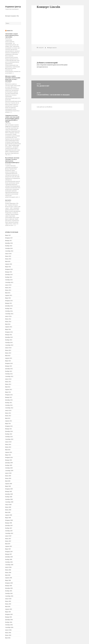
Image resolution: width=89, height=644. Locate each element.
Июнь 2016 (8, 259)
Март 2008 (8, 518)
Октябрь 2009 (9, 468)
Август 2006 (8, 567)
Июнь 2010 (8, 447)
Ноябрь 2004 (9, 622)
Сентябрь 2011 (9, 408)
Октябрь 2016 (9, 248)
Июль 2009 (8, 476)
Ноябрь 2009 (9, 465)
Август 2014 (8, 316)
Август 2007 (8, 536)
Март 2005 (8, 612)
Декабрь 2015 (9, 275)
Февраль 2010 (9, 457)
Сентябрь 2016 (9, 251)
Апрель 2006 (9, 578)
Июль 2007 (8, 539)
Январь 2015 (9, 303)
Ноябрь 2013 (9, 340)
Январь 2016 (9, 272)
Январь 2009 (9, 491)
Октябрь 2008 (9, 499)
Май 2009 (8, 481)
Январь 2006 (9, 586)
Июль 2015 (8, 288)
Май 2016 (8, 261)
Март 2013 (8, 361)
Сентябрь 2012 (9, 376)
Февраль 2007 (9, 552)
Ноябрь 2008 (9, 497)
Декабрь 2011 (9, 400)
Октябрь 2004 (9, 625)
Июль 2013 (8, 350)
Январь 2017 (9, 241)
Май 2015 (8, 293)
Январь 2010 (9, 460)
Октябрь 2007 (9, 531)
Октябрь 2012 (9, 374)
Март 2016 (8, 267)
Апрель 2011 (9, 421)
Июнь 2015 (8, 290)
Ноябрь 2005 (9, 591)
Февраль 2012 (9, 395)
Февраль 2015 (9, 301)
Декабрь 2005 (9, 588)
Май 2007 (8, 544)
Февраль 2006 (9, 583)
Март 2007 (8, 549)
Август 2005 (8, 599)
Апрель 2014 (9, 327)
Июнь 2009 (8, 478)
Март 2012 (8, 392)
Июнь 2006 (8, 573)
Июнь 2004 (8, 635)
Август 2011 (8, 410)
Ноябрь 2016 (9, 246)
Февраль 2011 (9, 426)
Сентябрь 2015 (9, 282)
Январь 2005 (9, 617)
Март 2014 (8, 329)
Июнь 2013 (8, 353)
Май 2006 (8, 575)
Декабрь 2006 (9, 557)
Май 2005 (8, 607)
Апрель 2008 (9, 515)
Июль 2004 (8, 633)
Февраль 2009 (9, 489)
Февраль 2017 (9, 238)
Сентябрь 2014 (9, 314)
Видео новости (53, 48)
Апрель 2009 (9, 484)
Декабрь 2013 (9, 337)
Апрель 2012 (9, 390)
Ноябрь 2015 (9, 277)
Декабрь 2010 (9, 431)
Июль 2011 (8, 413)
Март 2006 (8, 580)
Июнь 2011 (8, 416)
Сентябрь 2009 (9, 471)
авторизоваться (42, 67)
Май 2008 (8, 512)
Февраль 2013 (9, 363)
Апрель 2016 (9, 264)
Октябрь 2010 (9, 437)
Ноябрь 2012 (9, 371)
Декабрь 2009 (9, 463)
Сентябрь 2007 (9, 533)
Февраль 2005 (9, 614)
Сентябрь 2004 (9, 627)
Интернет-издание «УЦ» (12, 16)
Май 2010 (8, 450)
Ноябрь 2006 (9, 559)
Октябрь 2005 (9, 593)
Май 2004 (8, 638)
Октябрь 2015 (9, 280)
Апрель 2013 (9, 358)
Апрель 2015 (9, 295)
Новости (10, 31)
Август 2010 (8, 442)
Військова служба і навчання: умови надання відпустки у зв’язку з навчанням (13, 79)
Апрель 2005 (9, 609)
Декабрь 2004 (9, 620)
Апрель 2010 (9, 452)
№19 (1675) (8, 200)
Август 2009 (8, 473)
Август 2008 (8, 505)
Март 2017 (8, 235)
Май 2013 (8, 356)
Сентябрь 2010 (9, 439)
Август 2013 (8, 348)
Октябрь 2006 (9, 562)
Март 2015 (8, 298)
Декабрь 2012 (9, 369)
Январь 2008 (9, 523)
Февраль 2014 (9, 332)
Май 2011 (8, 418)
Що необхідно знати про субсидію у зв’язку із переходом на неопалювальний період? (12, 160)
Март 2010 (8, 455)
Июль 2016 (8, 256)
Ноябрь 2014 (9, 308)
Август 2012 (8, 379)
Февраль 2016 (9, 269)
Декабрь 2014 (9, 306)
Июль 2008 (8, 507)
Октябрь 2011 (9, 405)
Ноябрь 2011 (9, 403)
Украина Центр (13, 7)
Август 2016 (8, 254)
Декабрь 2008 (9, 494)
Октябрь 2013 (9, 342)
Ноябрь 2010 (9, 434)
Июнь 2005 (8, 604)
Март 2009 (8, 486)
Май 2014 (8, 324)
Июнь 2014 (8, 322)
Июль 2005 (8, 601)
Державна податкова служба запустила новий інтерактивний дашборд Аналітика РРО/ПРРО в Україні (12, 119)
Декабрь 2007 (9, 526)
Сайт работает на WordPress (44, 107)
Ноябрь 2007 (9, 528)
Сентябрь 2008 (9, 502)
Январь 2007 (9, 554)
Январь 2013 (9, 366)
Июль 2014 (8, 319)
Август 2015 (8, 285)
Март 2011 (8, 424)
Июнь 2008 (8, 510)
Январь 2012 (9, 397)
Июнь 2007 (8, 541)
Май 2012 (8, 387)
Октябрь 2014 (9, 311)
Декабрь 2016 (9, 243)
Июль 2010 (8, 444)
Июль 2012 (8, 382)
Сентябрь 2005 (9, 596)
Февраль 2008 (9, 520)
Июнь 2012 (8, 384)
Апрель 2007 (9, 546)
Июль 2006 (8, 570)
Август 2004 (8, 630)
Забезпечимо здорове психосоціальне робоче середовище (12, 35)
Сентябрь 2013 (9, 345)
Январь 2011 (9, 429)
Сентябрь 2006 (9, 565)
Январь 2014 (9, 335)
